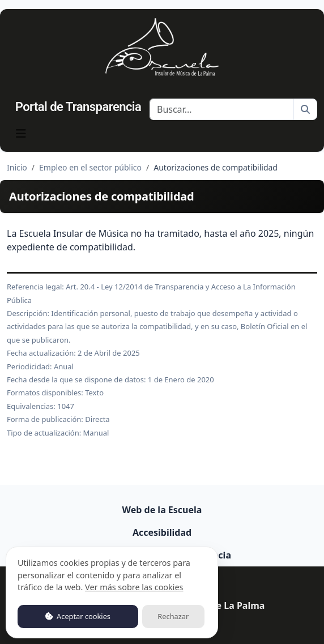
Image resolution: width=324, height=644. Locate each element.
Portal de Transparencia (78, 107)
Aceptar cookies (78, 616)
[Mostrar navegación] (21, 134)
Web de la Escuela (162, 510)
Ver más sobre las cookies (134, 587)
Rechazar (173, 616)
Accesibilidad (162, 532)
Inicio (17, 167)
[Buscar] (222, 109)
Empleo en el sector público (90, 167)
